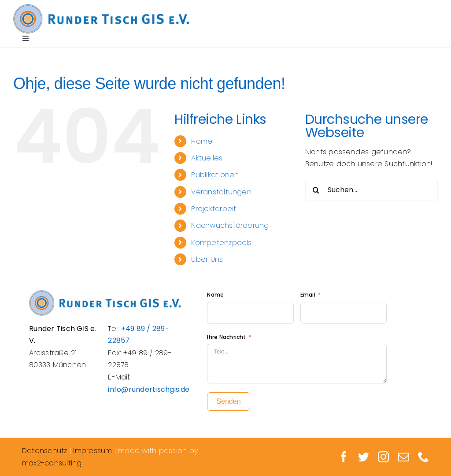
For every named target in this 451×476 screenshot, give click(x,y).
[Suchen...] (372, 190)
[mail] (404, 457)
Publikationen (215, 175)
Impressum (92, 451)
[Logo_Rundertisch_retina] (101, 8)
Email (309, 295)
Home (202, 141)
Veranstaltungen (221, 192)
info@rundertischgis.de (149, 389)
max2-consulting (52, 463)
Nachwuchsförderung (230, 225)
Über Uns (207, 259)
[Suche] (316, 190)
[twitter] (364, 457)
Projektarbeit (214, 209)
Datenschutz (45, 451)
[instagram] (383, 457)
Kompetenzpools (221, 243)
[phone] (423, 457)
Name (215, 295)
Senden (228, 401)
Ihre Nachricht (226, 337)
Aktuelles (207, 158)
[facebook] (344, 457)
